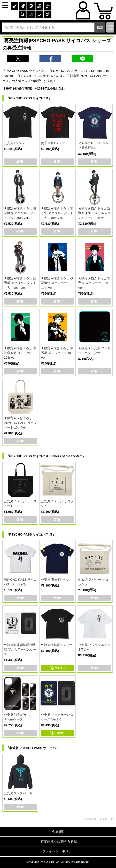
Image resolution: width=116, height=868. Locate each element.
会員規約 (59, 831)
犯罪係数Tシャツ (53, 143)
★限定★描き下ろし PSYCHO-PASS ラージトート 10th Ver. (20, 423)
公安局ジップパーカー (20, 793)
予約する (58, 668)
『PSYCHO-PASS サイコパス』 (29, 98)
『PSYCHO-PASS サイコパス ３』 (31, 534)
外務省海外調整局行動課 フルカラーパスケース (20, 649)
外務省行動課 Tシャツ (57, 645)
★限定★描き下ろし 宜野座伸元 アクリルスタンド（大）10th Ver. (94, 213)
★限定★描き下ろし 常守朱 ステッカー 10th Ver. (94, 283)
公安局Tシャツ (14, 143)
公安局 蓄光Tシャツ (55, 580)
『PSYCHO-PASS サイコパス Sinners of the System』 (46, 456)
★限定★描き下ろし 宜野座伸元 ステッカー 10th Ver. (20, 353)
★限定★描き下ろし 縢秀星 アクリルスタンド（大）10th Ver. (20, 283)
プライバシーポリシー (59, 851)
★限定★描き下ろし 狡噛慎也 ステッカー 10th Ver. (57, 283)
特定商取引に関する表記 (59, 841)
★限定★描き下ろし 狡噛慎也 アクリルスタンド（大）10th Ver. (20, 213)
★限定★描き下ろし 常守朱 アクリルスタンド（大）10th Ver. (57, 213)
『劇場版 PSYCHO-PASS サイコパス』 (34, 748)
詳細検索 (110, 27)
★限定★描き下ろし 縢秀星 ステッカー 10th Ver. (57, 353)
